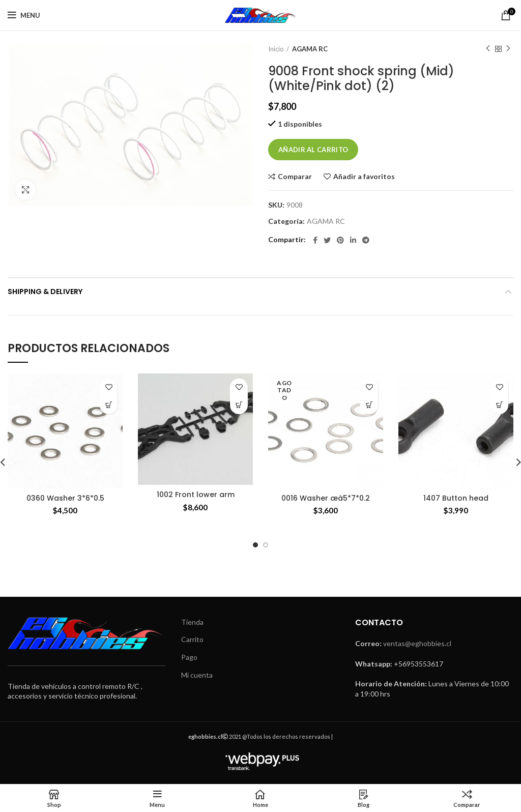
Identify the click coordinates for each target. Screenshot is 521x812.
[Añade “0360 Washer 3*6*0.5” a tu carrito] (109, 405)
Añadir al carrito (313, 150)
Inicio (276, 49)
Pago (189, 657)
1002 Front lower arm (196, 495)
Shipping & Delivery (45, 292)
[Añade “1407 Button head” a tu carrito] (499, 405)
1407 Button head (456, 498)
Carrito (192, 639)
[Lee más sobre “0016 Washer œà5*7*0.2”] (369, 405)
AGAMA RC (310, 49)
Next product (508, 49)
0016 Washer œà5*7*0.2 (326, 498)
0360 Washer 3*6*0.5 (65, 498)
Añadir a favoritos (364, 177)
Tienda (192, 622)
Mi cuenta (197, 675)
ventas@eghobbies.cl (417, 643)
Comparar (295, 177)
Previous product (488, 49)
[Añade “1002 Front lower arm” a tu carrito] (239, 405)
